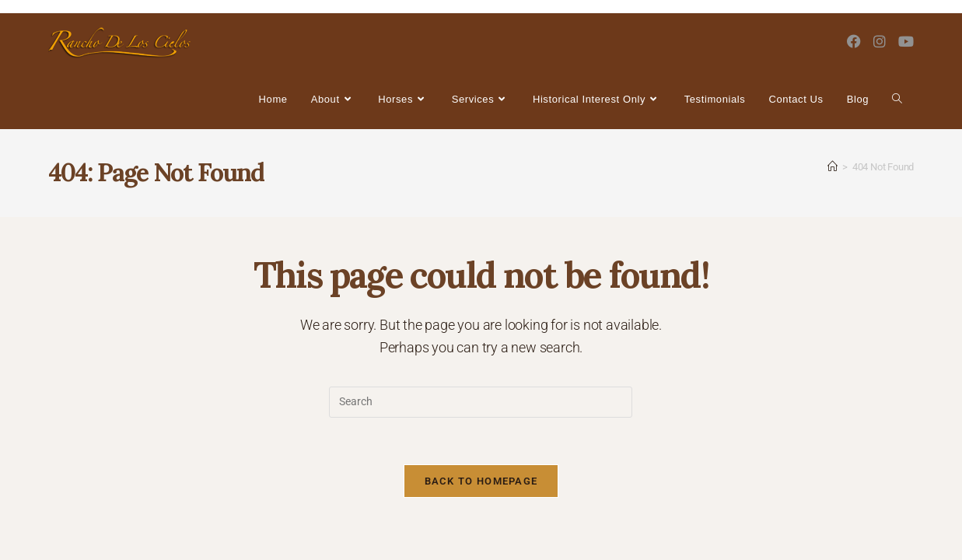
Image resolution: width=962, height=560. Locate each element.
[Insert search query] (481, 402)
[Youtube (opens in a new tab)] (906, 42)
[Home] (833, 167)
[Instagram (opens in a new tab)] (880, 42)
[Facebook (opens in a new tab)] (854, 42)
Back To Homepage (481, 481)
